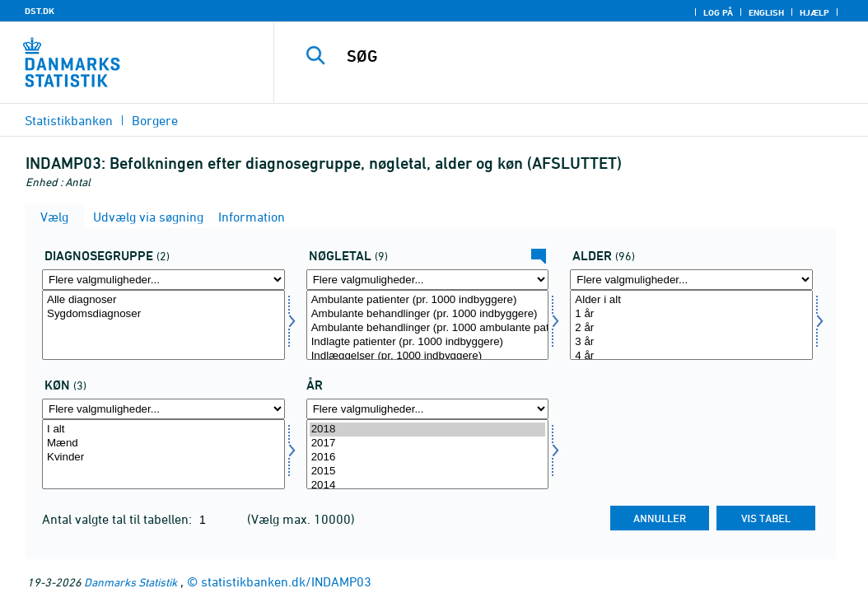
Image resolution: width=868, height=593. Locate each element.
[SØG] (575, 56)
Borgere (155, 120)
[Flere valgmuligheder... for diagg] (163, 280)
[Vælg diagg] (163, 325)
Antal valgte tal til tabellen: (119, 519)
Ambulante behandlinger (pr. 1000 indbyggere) (428, 314)
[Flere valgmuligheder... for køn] (163, 409)
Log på (718, 12)
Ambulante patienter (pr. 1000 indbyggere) (428, 300)
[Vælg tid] (428, 454)
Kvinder (163, 458)
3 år (691, 342)
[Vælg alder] (691, 325)
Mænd (163, 444)
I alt (163, 430)
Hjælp (814, 12)
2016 (428, 458)
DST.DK (40, 11)
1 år (691, 314)
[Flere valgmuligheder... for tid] (428, 409)
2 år (691, 328)
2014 (428, 486)
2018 (428, 430)
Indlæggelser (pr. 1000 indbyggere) (428, 356)
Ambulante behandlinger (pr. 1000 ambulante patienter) (428, 328)
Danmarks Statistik (131, 582)
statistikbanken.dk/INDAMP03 (286, 581)
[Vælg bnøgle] (428, 325)
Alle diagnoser (163, 300)
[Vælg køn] (163, 454)
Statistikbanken (69, 120)
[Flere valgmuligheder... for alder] (691, 280)
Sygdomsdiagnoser (163, 314)
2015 (428, 472)
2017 (428, 444)
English (766, 12)
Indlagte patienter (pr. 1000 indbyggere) (428, 342)
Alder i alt (691, 300)
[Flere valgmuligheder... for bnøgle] (428, 280)
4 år (691, 356)
